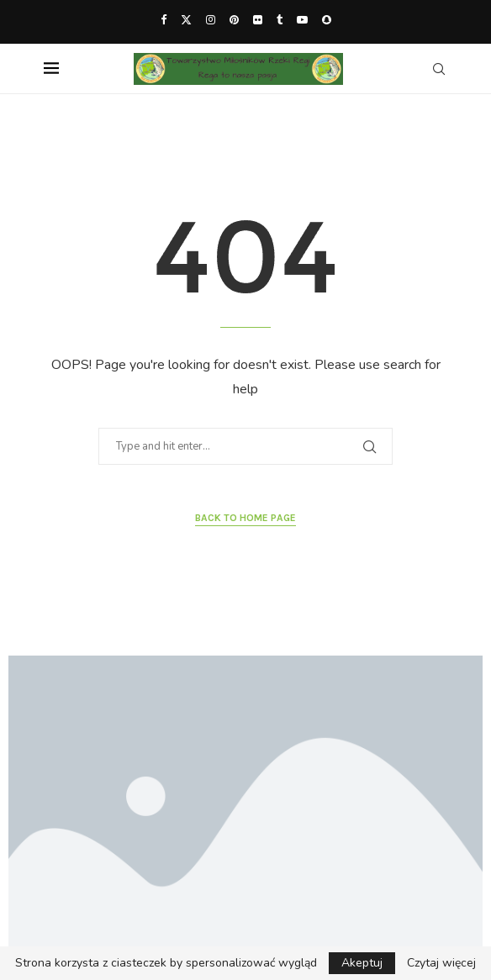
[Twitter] (186, 20)
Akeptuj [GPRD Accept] (362, 963)
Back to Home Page (245, 518)
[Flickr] (258, 20)
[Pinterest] (234, 20)
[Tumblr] (280, 20)
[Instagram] (211, 20)
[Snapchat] (327, 20)
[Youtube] (302, 20)
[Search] (439, 69)
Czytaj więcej (441, 963)
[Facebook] (164, 20)
